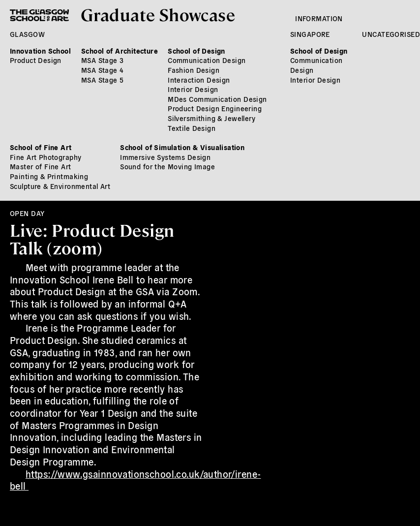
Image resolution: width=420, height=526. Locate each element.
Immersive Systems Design (165, 157)
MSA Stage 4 (103, 70)
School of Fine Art (41, 147)
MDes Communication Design (217, 99)
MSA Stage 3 (103, 60)
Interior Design (193, 89)
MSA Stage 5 (103, 80)
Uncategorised (391, 34)
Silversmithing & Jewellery (211, 118)
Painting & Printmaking (49, 176)
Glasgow (27, 34)
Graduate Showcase (158, 14)
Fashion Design (194, 70)
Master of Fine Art (41, 166)
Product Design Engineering (215, 108)
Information (319, 18)
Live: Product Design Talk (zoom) (92, 238)
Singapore (310, 34)
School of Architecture (120, 51)
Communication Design (207, 60)
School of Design (196, 51)
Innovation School (40, 51)
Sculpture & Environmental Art (60, 186)
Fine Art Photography (45, 157)
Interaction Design (199, 80)
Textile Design (192, 128)
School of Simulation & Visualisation (182, 147)
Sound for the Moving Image (167, 166)
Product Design (36, 60)
